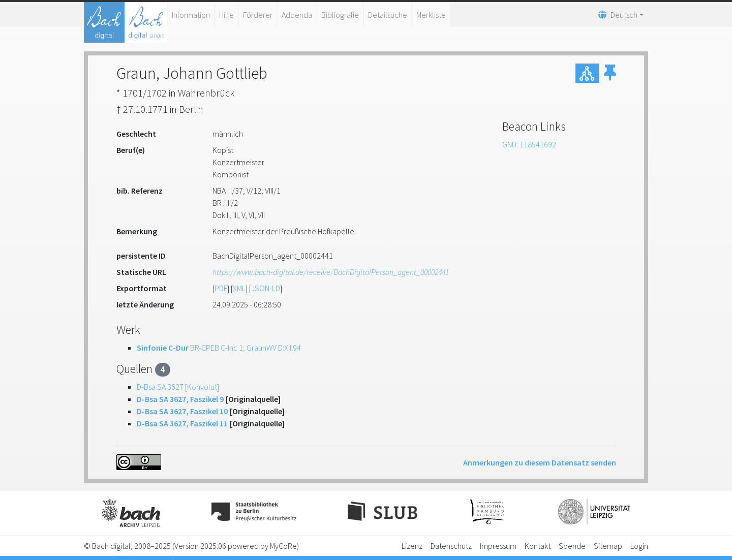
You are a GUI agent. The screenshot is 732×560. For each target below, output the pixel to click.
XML (239, 288)
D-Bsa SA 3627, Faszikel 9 (180, 399)
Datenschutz (451, 546)
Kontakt (538, 546)
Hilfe (226, 15)
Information (191, 15)
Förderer (258, 15)
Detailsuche (388, 15)
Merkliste (431, 15)
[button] (610, 73)
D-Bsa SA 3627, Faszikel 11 (182, 423)
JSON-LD (266, 288)
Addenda (297, 15)
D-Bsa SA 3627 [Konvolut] (178, 387)
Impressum (498, 546)
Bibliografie (340, 15)
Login (639, 546)
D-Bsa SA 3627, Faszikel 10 (182, 411)
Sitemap (608, 546)
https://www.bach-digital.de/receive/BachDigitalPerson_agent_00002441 (331, 272)
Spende (572, 546)
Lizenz (412, 546)
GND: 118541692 (529, 144)
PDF (221, 288)
